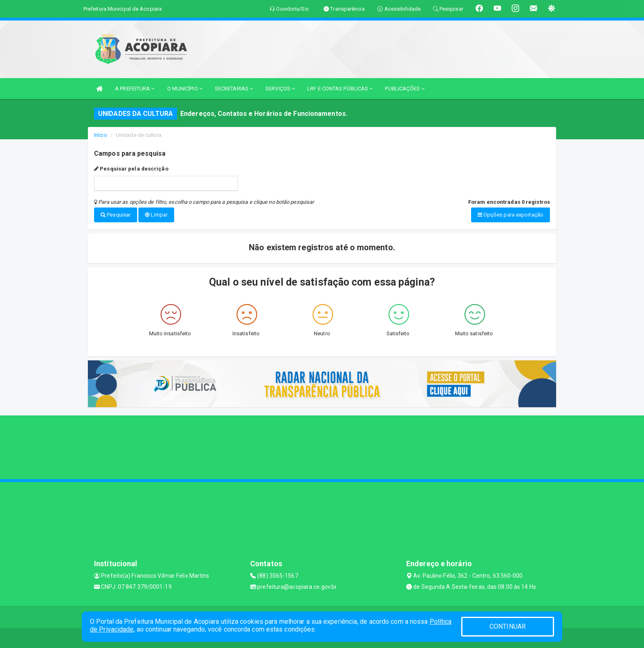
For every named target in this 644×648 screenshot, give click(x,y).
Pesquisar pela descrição (131, 169)
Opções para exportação (511, 215)
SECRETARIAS (234, 89)
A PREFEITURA (135, 89)
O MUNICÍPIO (185, 89)
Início (101, 135)
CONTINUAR (508, 626)
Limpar (156, 215)
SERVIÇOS (280, 89)
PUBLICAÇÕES (405, 89)
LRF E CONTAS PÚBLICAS (340, 89)
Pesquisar (116, 215)
